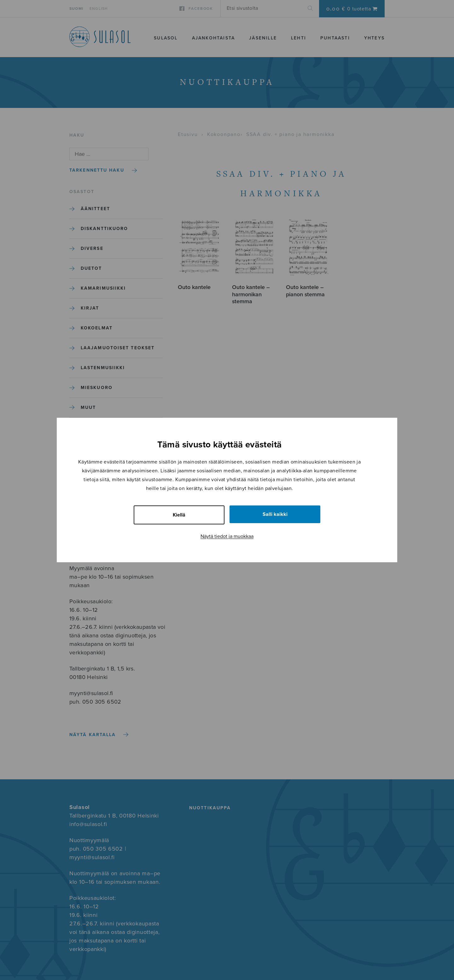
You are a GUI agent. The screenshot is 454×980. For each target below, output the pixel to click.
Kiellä (179, 515)
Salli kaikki (275, 514)
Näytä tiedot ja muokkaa (227, 536)
